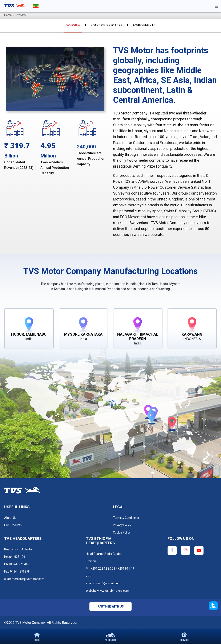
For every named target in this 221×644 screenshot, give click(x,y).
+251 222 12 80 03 (103, 569)
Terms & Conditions (126, 518)
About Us (10, 518)
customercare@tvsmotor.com (24, 579)
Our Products (13, 525)
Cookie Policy (122, 532)
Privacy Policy (122, 525)
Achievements (144, 25)
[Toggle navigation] (216, 6)
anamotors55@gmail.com (103, 583)
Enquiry (213, 606)
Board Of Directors (107, 25)
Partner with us (111, 606)
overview (73, 25)
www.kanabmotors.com (113, 591)
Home (8, 15)
